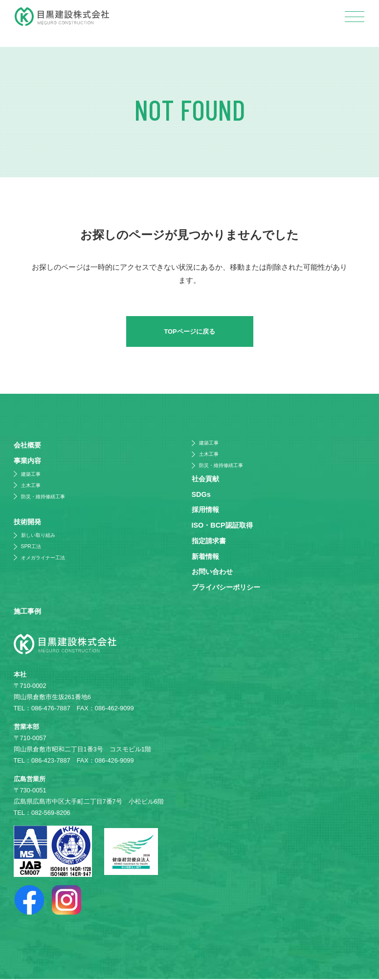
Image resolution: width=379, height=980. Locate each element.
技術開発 (27, 523)
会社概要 (27, 446)
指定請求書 (209, 541)
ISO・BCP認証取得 (222, 526)
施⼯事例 (27, 612)
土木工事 (31, 486)
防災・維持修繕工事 (43, 497)
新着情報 (205, 557)
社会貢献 (205, 479)
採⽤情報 (205, 511)
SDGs (201, 495)
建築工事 (31, 475)
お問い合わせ (212, 572)
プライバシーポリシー (226, 588)
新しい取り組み (38, 536)
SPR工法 (31, 547)
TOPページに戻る (189, 332)
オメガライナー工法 (43, 558)
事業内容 (27, 461)
